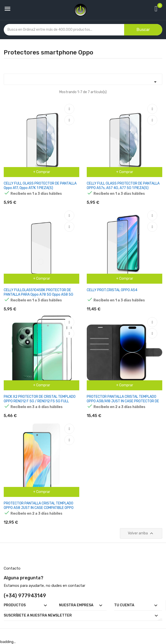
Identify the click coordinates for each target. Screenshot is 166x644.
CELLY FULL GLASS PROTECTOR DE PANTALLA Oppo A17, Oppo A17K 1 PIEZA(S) (40, 186)
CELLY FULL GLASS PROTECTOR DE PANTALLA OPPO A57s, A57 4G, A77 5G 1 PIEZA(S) (123, 186)
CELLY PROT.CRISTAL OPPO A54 (112, 290)
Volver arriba (141, 533)
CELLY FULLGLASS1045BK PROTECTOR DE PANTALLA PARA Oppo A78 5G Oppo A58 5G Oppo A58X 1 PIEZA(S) (39, 295)
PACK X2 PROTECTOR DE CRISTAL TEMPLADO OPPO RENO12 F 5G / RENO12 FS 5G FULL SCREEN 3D (40, 401)
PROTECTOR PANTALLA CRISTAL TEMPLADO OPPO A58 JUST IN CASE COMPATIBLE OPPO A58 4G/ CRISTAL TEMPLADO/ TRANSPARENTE (41, 508)
